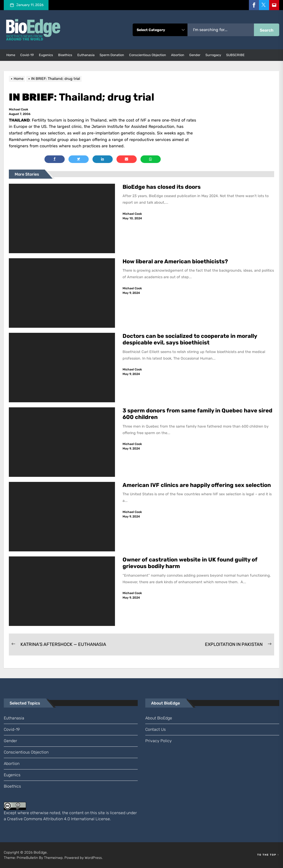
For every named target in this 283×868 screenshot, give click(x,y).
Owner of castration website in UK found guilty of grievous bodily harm (190, 563)
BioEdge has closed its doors (162, 187)
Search (267, 30)
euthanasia (86, 55)
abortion (178, 55)
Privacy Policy (159, 741)
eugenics (46, 55)
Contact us (156, 729)
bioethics (65, 55)
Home (11, 55)
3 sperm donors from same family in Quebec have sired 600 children (198, 414)
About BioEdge (159, 718)
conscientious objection (148, 55)
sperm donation (112, 55)
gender (195, 55)
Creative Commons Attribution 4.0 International (51, 819)
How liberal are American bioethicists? (175, 261)
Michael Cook (19, 109)
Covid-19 (27, 55)
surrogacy (213, 55)
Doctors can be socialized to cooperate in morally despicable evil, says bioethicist (190, 339)
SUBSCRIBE (235, 55)
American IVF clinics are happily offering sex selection (197, 485)
